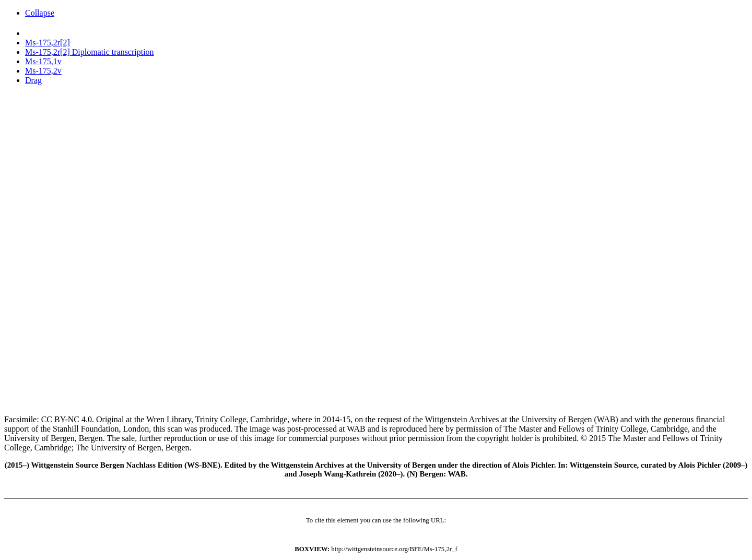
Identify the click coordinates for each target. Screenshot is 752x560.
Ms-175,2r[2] (48, 43)
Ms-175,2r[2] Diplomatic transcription (90, 52)
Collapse (40, 13)
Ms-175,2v (43, 71)
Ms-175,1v (43, 61)
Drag (33, 80)
